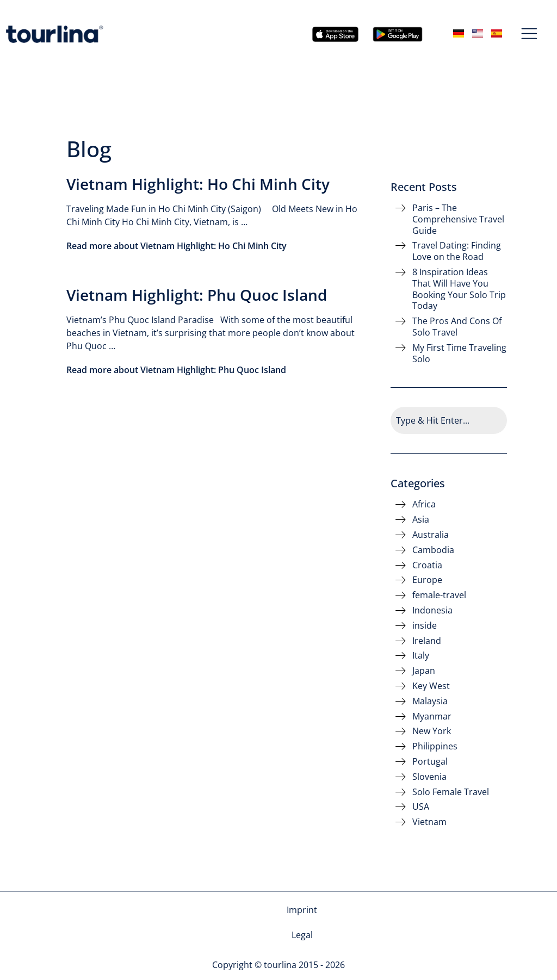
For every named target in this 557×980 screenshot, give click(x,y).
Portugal (430, 762)
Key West (431, 686)
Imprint (260, 910)
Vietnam (429, 822)
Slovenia (429, 777)
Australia (431, 535)
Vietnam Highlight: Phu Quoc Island (197, 295)
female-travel (439, 595)
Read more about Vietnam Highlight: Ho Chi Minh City (177, 246)
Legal (302, 910)
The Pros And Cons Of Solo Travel (457, 327)
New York (432, 731)
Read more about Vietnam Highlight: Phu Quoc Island (176, 370)
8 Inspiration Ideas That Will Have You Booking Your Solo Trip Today (459, 289)
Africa (424, 504)
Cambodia (433, 550)
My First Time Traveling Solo (459, 353)
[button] (530, 34)
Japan (424, 671)
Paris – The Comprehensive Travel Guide (458, 219)
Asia (421, 520)
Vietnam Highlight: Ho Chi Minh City (198, 184)
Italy (421, 656)
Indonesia (432, 610)
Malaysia (430, 701)
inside (425, 626)
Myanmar (432, 717)
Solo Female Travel (451, 792)
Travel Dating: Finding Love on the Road (457, 251)
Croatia (427, 565)
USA (421, 807)
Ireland (427, 641)
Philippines (435, 746)
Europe (427, 580)
